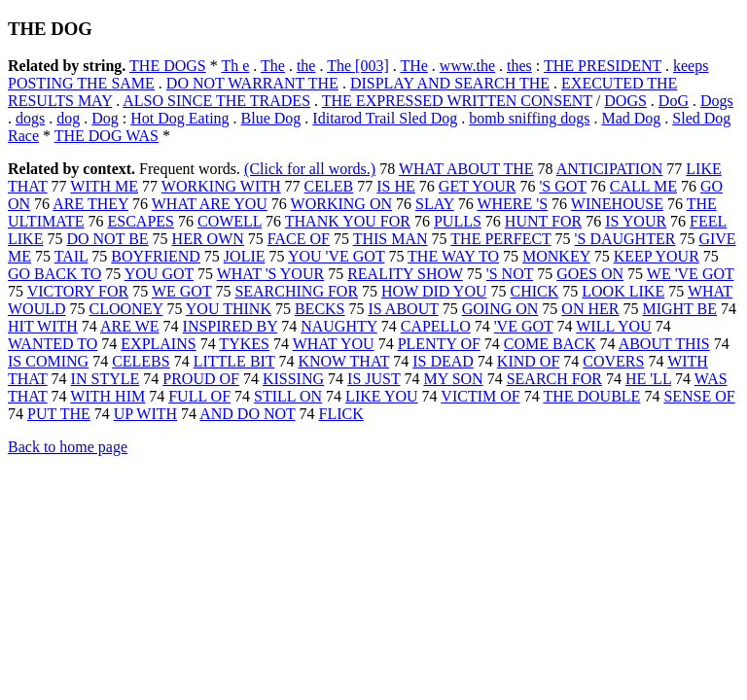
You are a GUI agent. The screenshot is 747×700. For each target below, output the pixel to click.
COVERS (613, 361)
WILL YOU (613, 326)
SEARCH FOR (554, 379)
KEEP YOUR (657, 256)
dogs (30, 118)
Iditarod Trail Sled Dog (385, 118)
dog (68, 118)
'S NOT (510, 274)
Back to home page (68, 447)
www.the (467, 66)
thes (519, 66)
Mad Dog (631, 118)
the (306, 66)
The (273, 66)
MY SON (453, 379)
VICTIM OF (480, 396)
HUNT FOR (543, 221)
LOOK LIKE (623, 291)
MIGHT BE (679, 309)
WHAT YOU (334, 344)
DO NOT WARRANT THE (252, 83)
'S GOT (562, 186)
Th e (235, 66)
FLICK (341, 414)
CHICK (535, 291)
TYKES (244, 344)
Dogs (717, 101)
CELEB (329, 186)
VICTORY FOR (78, 291)
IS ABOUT (404, 309)
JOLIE (245, 256)
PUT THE (59, 414)
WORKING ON (341, 204)
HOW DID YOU (434, 291)
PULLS (458, 221)
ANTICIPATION (610, 169)
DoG (674, 101)
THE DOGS (168, 66)
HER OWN (208, 239)
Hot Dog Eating (179, 118)
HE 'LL (648, 379)
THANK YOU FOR (348, 221)
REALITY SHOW (405, 274)
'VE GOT (524, 326)
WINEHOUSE (617, 204)
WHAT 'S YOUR (270, 274)
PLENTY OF (439, 344)
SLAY (435, 204)
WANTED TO (53, 344)
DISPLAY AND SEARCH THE (450, 83)
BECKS (320, 309)
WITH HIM (107, 396)
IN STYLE (106, 379)
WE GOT (181, 291)
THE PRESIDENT (603, 66)
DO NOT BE (107, 239)
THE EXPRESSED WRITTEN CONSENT (457, 101)
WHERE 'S (512, 204)
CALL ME (643, 186)
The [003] (358, 66)
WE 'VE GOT (691, 274)
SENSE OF (699, 396)
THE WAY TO (453, 256)
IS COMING (48, 361)
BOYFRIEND (156, 256)
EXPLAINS (158, 344)
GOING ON (500, 309)
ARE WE (130, 326)
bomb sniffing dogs (529, 118)
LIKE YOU (382, 396)
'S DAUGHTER (625, 239)
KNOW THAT (343, 361)
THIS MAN (391, 239)
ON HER (590, 309)
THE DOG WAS (107, 136)
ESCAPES (141, 221)
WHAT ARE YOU (210, 204)
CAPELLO (436, 326)
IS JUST (373, 379)
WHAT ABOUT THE (466, 169)
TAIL (71, 256)
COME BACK (550, 344)
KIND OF (528, 361)
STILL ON (288, 396)
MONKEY (556, 256)
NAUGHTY (339, 326)
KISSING (293, 379)
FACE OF (299, 239)
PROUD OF (201, 379)
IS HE (396, 186)
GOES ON (590, 274)
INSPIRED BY (231, 326)
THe (413, 66)
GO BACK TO (54, 274)
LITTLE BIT (234, 361)
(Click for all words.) (310, 169)
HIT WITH (43, 326)
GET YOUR (478, 186)
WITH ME (104, 186)
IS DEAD (443, 361)
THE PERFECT (500, 239)
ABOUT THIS (664, 344)
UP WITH (145, 414)
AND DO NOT (247, 414)
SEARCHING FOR (296, 291)
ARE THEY (90, 204)
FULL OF (199, 396)
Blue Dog (271, 118)
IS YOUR (636, 221)
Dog (105, 118)
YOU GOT (159, 274)
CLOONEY (126, 309)
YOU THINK (229, 309)
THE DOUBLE (591, 396)
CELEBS (141, 361)
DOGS (625, 101)
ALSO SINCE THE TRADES (216, 101)
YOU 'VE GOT (336, 256)
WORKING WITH (221, 186)
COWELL (230, 221)
